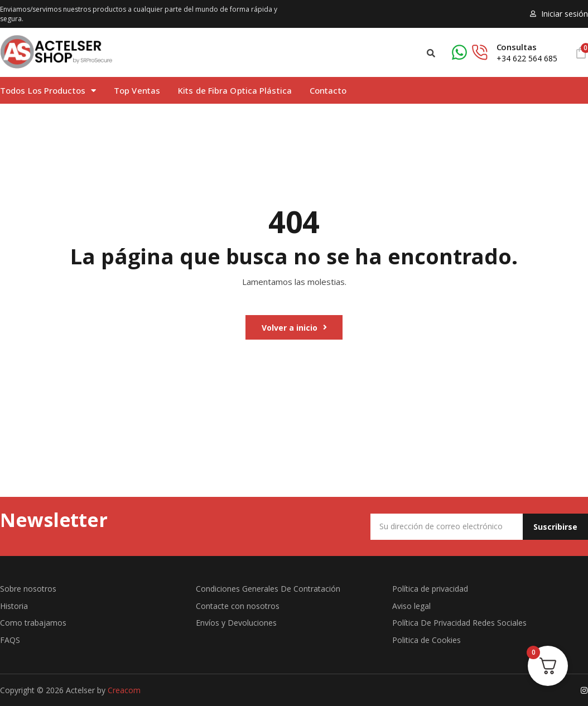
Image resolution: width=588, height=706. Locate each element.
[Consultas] (470, 52)
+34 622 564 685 (527, 58)
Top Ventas (137, 90)
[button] (431, 53)
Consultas (517, 47)
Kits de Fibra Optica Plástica (235, 90)
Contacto (328, 90)
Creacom (124, 690)
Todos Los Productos (48, 90)
